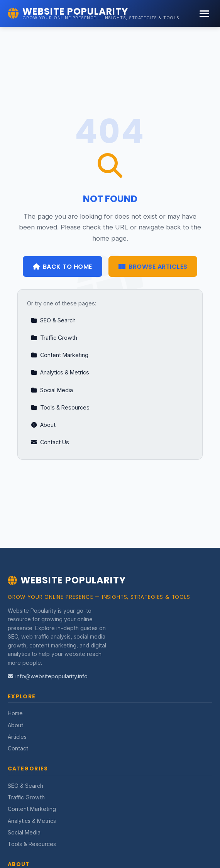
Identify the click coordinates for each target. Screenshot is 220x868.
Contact (18, 748)
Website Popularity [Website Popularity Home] (67, 580)
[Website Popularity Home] (94, 13)
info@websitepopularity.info (48, 676)
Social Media (52, 390)
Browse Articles (153, 267)
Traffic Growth (54, 338)
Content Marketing (60, 355)
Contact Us (50, 442)
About (43, 425)
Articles (17, 737)
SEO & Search (53, 320)
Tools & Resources (60, 407)
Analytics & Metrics (60, 372)
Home (15, 713)
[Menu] (204, 14)
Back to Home (63, 267)
